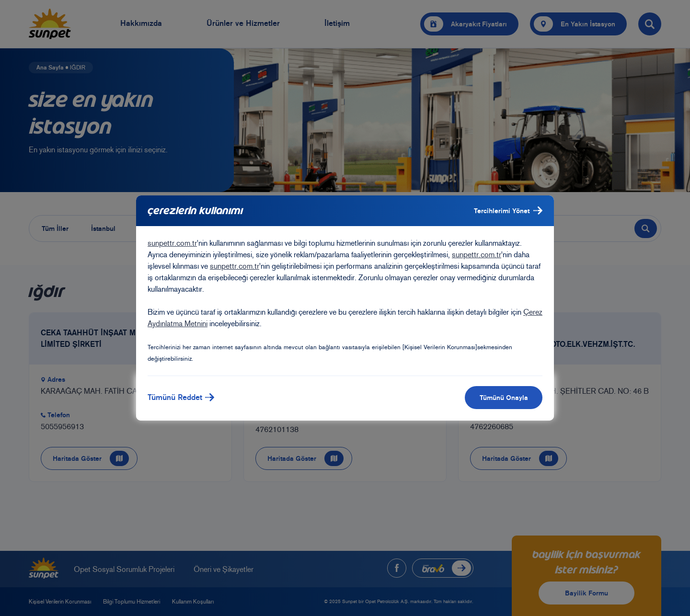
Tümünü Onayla (504, 398)
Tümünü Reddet (181, 397)
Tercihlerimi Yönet (508, 211)
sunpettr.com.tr (172, 243)
